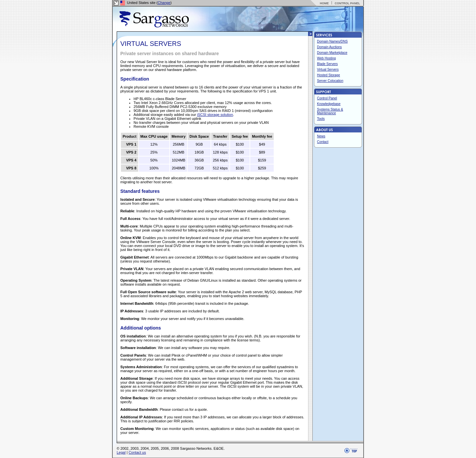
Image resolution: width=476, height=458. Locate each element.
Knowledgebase (329, 104)
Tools (321, 119)
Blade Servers (327, 64)
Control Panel (327, 98)
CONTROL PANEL (347, 3)
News (321, 136)
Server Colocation (330, 81)
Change (164, 3)
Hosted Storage (329, 75)
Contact (323, 142)
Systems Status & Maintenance (330, 111)
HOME (324, 3)
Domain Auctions (329, 47)
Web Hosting (326, 58)
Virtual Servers (328, 70)
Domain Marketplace (332, 53)
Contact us (137, 452)
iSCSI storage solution (215, 115)
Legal (121, 452)
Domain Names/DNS (332, 41)
